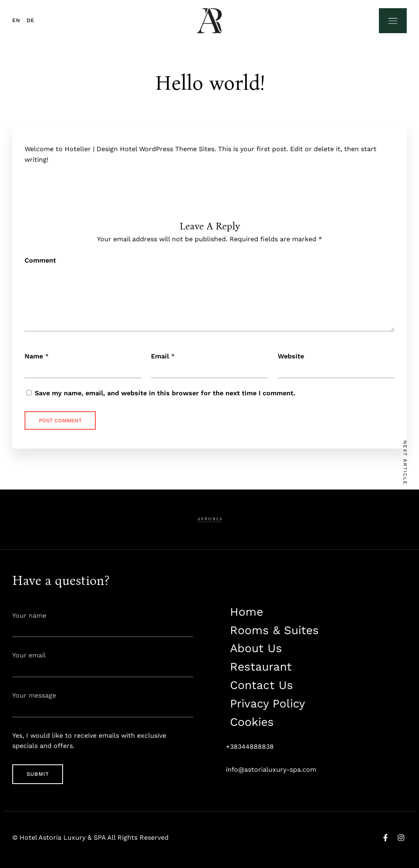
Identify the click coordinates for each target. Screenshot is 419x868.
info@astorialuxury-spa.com (271, 769)
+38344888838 (250, 747)
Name (34, 356)
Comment (40, 260)
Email (160, 356)
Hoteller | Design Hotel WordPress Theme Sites (140, 149)
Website (291, 356)
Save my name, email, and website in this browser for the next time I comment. (165, 393)
